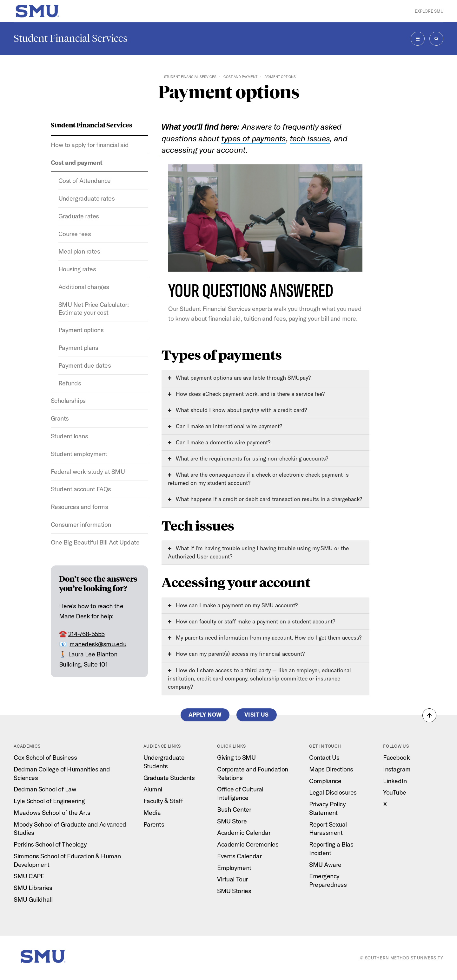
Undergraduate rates (87, 198)
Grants (60, 418)
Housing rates (77, 269)
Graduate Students (169, 778)
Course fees (75, 234)
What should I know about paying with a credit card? (237, 410)
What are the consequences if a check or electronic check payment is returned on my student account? (258, 479)
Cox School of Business (45, 757)
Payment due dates (85, 365)
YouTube (395, 792)
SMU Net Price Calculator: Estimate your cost (94, 308)
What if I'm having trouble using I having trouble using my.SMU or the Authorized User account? (258, 552)
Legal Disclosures (333, 792)
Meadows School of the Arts (52, 812)
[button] (429, 715)
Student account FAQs (81, 489)
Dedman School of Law (45, 789)
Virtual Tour (232, 879)
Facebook (396, 757)
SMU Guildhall (33, 899)
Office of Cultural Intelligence (240, 793)
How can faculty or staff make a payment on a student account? (252, 621)
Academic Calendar (244, 832)
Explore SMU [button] (429, 11)
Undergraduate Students (164, 762)
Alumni (153, 789)
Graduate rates (79, 216)
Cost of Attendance (85, 181)
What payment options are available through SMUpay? (239, 378)
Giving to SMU (236, 757)
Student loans (70, 436)
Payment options (81, 330)
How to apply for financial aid (90, 145)
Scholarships (68, 400)
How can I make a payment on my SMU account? (233, 605)
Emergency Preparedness (328, 880)
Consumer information (81, 524)
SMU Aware (325, 864)
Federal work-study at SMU (88, 471)
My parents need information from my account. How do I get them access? (265, 638)
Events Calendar (239, 856)
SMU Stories (234, 891)
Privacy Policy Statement (327, 808)
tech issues (310, 138)
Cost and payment (240, 77)
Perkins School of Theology (50, 844)
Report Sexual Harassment (328, 828)
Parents (154, 824)
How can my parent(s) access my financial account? (236, 654)
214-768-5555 (86, 634)
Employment (234, 868)
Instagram (397, 769)
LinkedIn (395, 781)
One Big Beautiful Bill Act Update (95, 542)
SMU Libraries (33, 888)
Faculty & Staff (163, 801)
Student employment (79, 454)
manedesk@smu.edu (98, 644)
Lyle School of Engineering (49, 801)
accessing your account (204, 150)
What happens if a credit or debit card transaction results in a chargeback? (265, 499)
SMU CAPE (29, 876)
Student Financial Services (71, 38)
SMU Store (232, 821)
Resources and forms (79, 507)
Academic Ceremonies (248, 844)
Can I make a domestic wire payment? (219, 442)
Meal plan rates (79, 251)
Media (152, 812)
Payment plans (78, 348)
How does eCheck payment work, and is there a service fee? (246, 394)
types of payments (254, 138)
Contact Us (324, 757)
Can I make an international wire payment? (225, 426)
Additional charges (84, 287)
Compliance (325, 781)
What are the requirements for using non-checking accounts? (248, 458)
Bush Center (234, 809)
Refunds (70, 383)
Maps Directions (331, 769)
